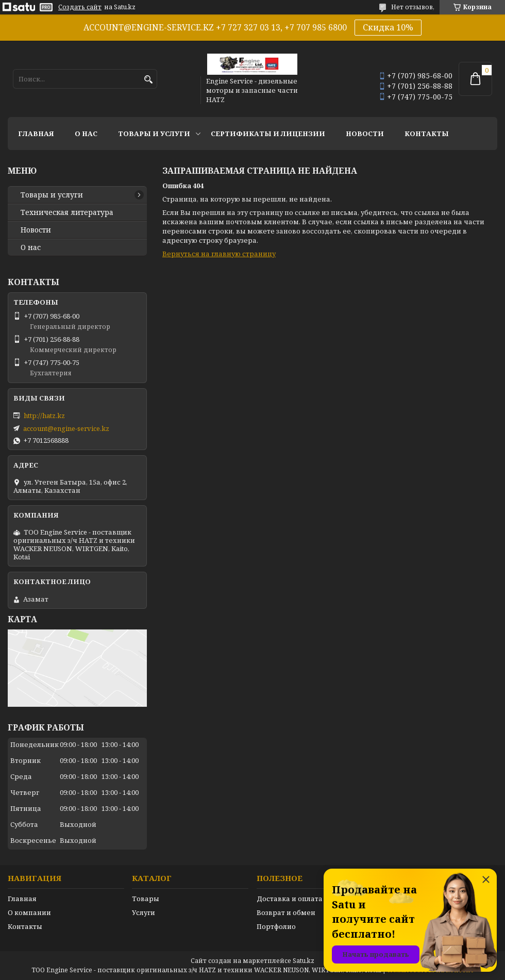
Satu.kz (304, 961)
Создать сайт (80, 7)
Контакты (427, 134)
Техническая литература (67, 212)
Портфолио (276, 926)
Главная (36, 134)
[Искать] (148, 80)
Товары (146, 899)
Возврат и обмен (286, 912)
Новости (365, 134)
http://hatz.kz (44, 416)
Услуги (144, 912)
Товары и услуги (154, 134)
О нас (86, 134)
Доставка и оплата (290, 899)
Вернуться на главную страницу (219, 254)
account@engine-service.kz (66, 428)
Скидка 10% (388, 27)
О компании (29, 912)
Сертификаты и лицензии (268, 134)
